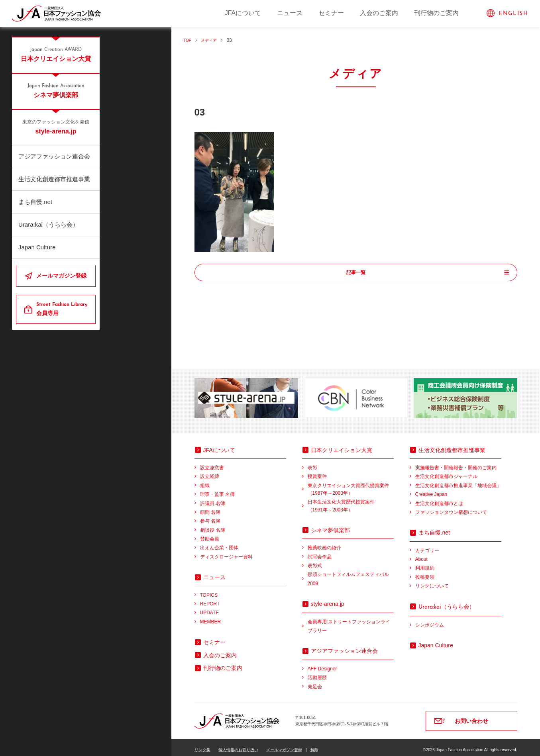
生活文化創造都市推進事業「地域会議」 (458, 480)
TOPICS (209, 590)
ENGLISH (513, 14)
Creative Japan (431, 489)
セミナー (331, 13)
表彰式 (315, 560)
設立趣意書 (212, 462)
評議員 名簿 (213, 498)
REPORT (210, 599)
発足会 (315, 682)
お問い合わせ (471, 716)
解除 (314, 745)
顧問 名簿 (210, 507)
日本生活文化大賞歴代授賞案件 (351, 501)
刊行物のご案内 (436, 13)
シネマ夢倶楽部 (56, 90)
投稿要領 (425, 572)
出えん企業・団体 (219, 543)
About (421, 554)
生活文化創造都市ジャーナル (446, 471)
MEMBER (211, 617)
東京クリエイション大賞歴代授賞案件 (351, 485)
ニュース (290, 13)
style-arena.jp (56, 127)
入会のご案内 (379, 13)
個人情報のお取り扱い (238, 745)
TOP (188, 40)
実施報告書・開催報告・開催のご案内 (456, 462)
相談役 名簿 (213, 525)
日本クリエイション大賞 (56, 54)
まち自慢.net (35, 202)
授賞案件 (317, 471)
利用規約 (425, 563)
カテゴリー (427, 545)
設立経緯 (210, 471)
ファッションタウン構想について (451, 507)
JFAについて (243, 13)
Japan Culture (37, 247)
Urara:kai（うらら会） (48, 224)
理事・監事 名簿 (217, 489)
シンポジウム (430, 620)
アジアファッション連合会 (54, 156)
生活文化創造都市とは (439, 498)
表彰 (312, 462)
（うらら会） (447, 601)
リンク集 (202, 745)
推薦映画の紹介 (324, 543)
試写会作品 (320, 552)
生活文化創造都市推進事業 (54, 179)
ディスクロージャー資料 (226, 552)
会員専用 (63, 309)
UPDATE (210, 607)
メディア (212, 40)
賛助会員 (210, 534)
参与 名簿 (210, 516)
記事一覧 (356, 273)
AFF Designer (322, 664)
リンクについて (432, 581)
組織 (205, 480)
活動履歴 (317, 672)
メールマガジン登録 (61, 276)
